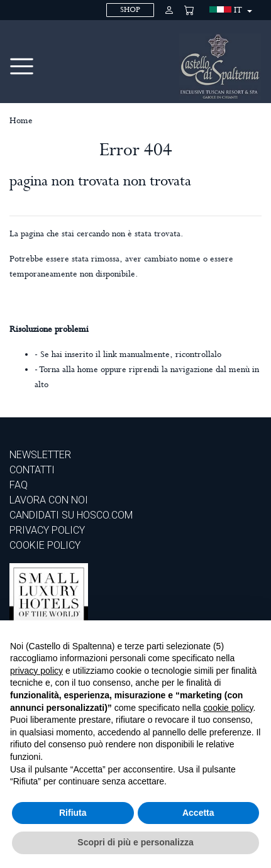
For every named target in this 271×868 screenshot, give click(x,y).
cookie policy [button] (228, 708)
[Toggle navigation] (22, 66)
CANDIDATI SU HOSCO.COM (71, 515)
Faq (19, 485)
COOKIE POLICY (45, 545)
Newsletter (40, 455)
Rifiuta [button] (73, 813)
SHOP (130, 10)
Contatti (32, 470)
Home (21, 121)
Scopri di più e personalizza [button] (135, 842)
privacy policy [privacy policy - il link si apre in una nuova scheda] (36, 671)
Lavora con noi (49, 500)
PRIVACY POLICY (47, 530)
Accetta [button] (198, 813)
